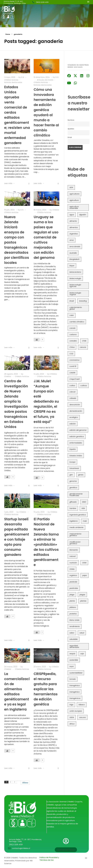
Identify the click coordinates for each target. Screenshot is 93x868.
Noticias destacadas (13, 82)
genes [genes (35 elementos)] (81, 475)
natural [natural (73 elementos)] (72, 556)
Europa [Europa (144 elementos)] (72, 462)
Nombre (71, 120)
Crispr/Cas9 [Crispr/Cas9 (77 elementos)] (75, 379)
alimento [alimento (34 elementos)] (73, 221)
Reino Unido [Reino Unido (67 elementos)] (74, 620)
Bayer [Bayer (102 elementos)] (72, 266)
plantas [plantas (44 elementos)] (83, 601)
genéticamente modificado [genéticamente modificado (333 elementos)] (76, 495)
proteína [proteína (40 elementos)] (73, 614)
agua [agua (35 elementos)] (72, 215)
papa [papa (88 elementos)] (85, 575)
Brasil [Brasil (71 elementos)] (72, 301)
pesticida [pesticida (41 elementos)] (73, 582)
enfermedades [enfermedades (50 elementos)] (76, 443)
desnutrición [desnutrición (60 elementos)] (75, 405)
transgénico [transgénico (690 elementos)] (75, 692)
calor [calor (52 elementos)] (72, 315)
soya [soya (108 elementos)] (72, 666)
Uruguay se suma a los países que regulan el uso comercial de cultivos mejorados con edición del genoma (46, 237)
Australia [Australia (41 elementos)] (73, 253)
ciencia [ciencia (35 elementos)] (83, 347)
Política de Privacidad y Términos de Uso (49, 859)
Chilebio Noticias (11, 80)
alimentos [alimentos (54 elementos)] (74, 227)
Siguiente (19, 782)
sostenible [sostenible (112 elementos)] (74, 660)
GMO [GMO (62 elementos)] (84, 502)
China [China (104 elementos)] (72, 347)
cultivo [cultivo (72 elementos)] (72, 386)
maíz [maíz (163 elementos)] (85, 521)
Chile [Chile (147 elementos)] (84, 341)
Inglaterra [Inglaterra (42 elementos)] (74, 521)
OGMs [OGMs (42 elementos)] (72, 569)
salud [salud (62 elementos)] (82, 633)
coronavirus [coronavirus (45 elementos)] (74, 360)
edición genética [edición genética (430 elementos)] (77, 437)
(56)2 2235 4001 (42, 2)
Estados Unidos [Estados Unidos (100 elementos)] (76, 456)
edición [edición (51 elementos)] (73, 424)
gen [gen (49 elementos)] (71, 475)
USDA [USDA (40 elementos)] (72, 717)
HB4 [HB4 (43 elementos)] (83, 508)
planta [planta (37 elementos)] (72, 601)
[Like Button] (27, 183)
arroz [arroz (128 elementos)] (72, 240)
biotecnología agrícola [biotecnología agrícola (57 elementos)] (75, 286)
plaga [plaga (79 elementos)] (72, 595)
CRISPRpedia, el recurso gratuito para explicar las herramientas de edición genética (46, 690)
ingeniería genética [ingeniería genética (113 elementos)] (78, 515)
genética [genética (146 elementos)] (73, 488)
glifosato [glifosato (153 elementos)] (73, 502)
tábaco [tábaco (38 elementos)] (82, 705)
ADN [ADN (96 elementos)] (71, 187)
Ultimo (25, 784)
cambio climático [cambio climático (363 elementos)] (77, 322)
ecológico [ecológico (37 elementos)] (74, 417)
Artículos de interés (45, 80)
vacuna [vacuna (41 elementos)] (82, 717)
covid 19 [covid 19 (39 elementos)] (73, 366)
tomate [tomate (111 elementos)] (73, 679)
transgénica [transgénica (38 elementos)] (75, 686)
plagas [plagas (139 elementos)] (82, 595)
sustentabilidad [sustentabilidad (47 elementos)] (76, 673)
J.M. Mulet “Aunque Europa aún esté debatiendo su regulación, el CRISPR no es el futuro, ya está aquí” (46, 402)
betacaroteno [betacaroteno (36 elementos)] (75, 272)
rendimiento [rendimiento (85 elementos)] (75, 626)
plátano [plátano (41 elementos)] (73, 607)
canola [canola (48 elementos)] (72, 328)
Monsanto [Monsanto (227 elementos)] (74, 550)
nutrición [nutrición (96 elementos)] (73, 563)
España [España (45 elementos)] (73, 449)
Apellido (71, 129)
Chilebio (56, 209)
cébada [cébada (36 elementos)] (73, 398)
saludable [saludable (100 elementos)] (74, 639)
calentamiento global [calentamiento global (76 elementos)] (76, 308)
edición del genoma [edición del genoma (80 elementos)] (78, 430)
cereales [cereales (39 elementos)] (73, 341)
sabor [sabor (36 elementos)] (72, 633)
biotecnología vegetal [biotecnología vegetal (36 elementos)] (75, 294)
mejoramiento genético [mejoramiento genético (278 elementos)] (75, 535)
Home (8, 34)
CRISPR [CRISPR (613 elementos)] (72, 373)
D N (23, 77)
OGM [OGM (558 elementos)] (84, 563)
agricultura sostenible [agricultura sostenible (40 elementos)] (74, 207)
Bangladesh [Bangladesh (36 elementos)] (74, 259)
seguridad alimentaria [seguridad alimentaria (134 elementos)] (74, 646)
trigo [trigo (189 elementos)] (71, 705)
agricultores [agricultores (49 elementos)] (74, 194)
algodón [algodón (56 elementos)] (83, 215)
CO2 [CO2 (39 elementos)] (71, 354)
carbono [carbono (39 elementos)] (73, 335)
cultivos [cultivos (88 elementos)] (84, 386)
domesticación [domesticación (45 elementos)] (76, 411)
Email (70, 137)
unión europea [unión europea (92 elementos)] (76, 711)
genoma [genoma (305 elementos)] (73, 481)
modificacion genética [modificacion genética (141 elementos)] (75, 543)
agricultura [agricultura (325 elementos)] (74, 200)
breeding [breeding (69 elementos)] (83, 301)
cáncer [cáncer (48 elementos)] (73, 392)
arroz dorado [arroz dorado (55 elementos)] (75, 247)
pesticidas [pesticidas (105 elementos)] (74, 588)
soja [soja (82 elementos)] (82, 654)
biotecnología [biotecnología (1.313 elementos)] (75, 278)
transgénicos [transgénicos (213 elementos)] (75, 698)
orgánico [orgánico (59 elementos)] (73, 575)
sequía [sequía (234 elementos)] (72, 654)
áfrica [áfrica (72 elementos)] (72, 724)
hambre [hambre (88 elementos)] (73, 508)
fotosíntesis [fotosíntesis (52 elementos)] (74, 468)
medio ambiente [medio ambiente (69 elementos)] (76, 527)
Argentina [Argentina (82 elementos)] (74, 234)
